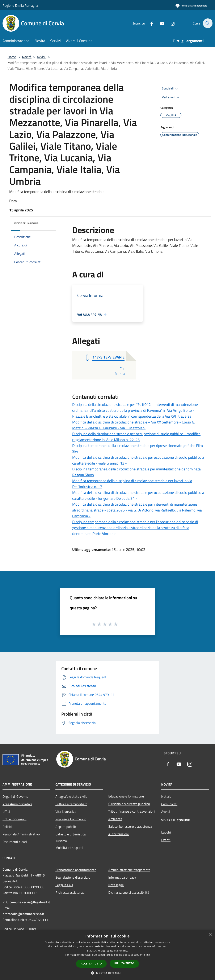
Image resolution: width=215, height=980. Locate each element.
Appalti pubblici (66, 827)
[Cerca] (207, 23)
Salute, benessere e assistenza (130, 826)
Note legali (116, 885)
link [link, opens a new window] (148, 955)
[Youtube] (160, 23)
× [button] (210, 934)
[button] (107, 973)
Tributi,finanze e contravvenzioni (132, 811)
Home (12, 57)
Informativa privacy (122, 877)
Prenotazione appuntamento (76, 870)
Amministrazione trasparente (129, 870)
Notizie (166, 796)
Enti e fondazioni (14, 819)
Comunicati (169, 804)
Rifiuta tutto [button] (124, 963)
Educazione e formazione (126, 796)
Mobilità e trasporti (69, 848)
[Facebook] (149, 23)
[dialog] (107, 955)
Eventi (166, 840)
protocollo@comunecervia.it (23, 914)
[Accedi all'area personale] (191, 6)
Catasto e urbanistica (71, 834)
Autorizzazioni (119, 834)
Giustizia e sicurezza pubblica (129, 804)
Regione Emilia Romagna (20, 5)
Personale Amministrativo (21, 834)
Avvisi (41, 57)
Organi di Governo (15, 796)
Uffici (6, 812)
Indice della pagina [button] (26, 223)
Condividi (170, 89)
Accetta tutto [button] (91, 964)
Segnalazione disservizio (73, 877)
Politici (7, 827)
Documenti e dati (15, 842)
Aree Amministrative (17, 804)
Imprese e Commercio (71, 819)
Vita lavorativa (66, 812)
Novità (27, 57)
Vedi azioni (171, 97)
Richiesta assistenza (70, 892)
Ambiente (115, 819)
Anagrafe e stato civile (71, 796)
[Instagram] (170, 23)
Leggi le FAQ (64, 885)
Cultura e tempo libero (71, 804)
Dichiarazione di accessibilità (129, 892)
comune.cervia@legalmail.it (30, 902)
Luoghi (166, 832)
